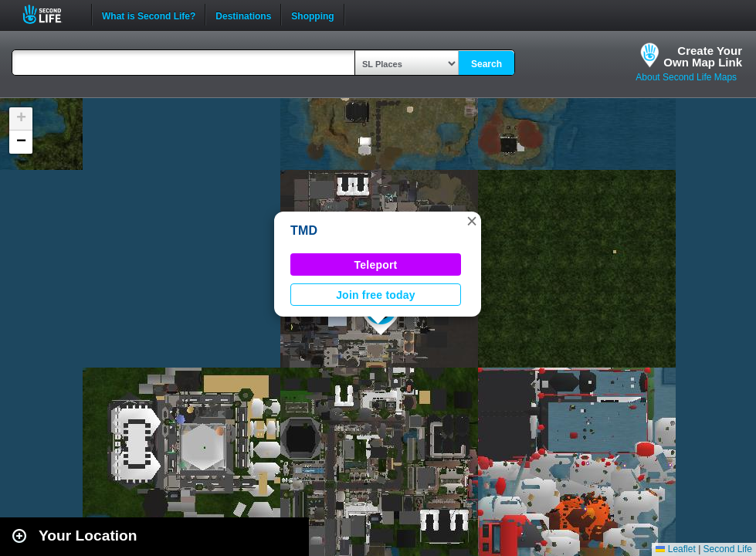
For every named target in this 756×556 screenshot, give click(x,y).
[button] (472, 221)
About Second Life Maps (686, 77)
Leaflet (675, 549)
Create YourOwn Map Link (703, 56)
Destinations (243, 15)
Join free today (376, 295)
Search (486, 64)
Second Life (51, 14)
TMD (304, 231)
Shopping (312, 15)
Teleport (376, 265)
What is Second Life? (149, 15)
